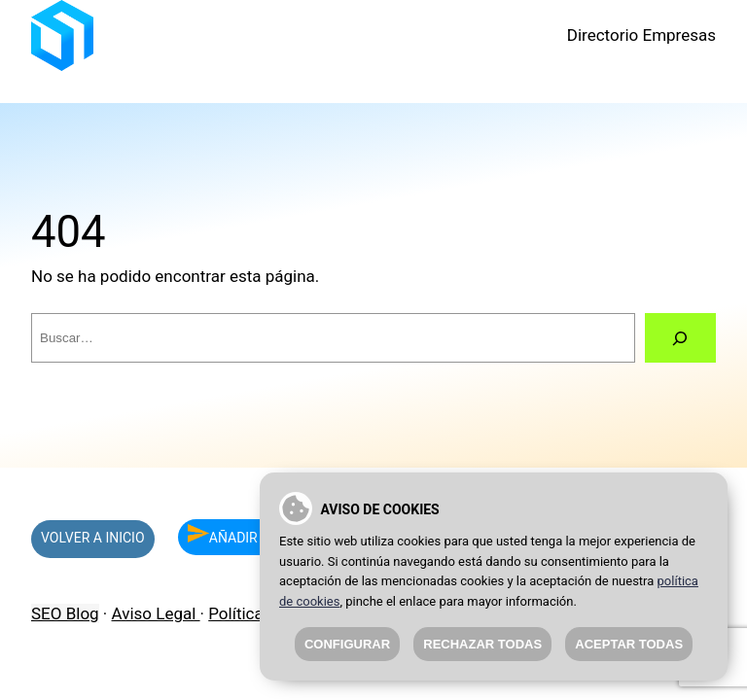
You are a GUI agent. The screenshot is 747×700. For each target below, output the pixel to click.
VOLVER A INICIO (93, 538)
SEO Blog (65, 613)
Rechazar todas (482, 644)
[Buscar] (680, 338)
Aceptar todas (629, 644)
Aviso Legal (156, 613)
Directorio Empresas (641, 35)
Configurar (347, 644)
